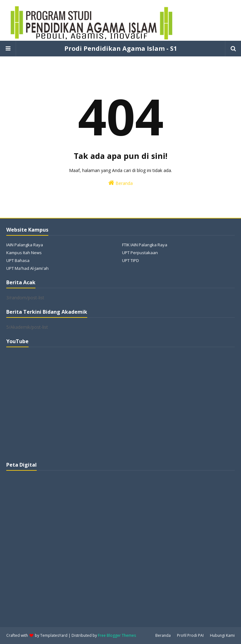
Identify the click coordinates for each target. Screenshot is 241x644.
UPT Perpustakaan (140, 253)
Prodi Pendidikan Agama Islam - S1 (121, 48)
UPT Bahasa (18, 260)
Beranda (120, 183)
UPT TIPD (131, 260)
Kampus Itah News (24, 253)
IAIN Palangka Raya (25, 245)
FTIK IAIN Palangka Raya (145, 245)
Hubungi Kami (222, 635)
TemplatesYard (54, 635)
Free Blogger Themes (117, 635)
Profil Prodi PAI (190, 635)
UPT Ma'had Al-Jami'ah (27, 268)
